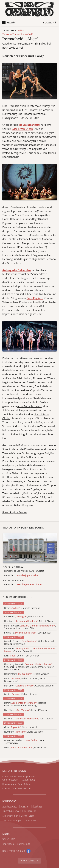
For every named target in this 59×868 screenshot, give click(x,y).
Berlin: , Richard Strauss (21, 694)
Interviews (36, 806)
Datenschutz (24, 844)
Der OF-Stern (28, 816)
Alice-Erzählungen (22, 129)
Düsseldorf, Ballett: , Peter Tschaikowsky (25, 742)
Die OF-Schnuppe (12, 821)
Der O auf (14, 851)
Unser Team (9, 839)
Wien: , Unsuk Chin (25, 748)
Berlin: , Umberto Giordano (22, 608)
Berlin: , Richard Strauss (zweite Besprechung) (25, 680)
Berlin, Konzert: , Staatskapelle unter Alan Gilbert (30, 627)
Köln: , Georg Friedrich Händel (22, 656)
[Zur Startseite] (29, 9)
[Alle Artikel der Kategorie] (30, 548)
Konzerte (24, 806)
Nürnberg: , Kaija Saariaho (23, 732)
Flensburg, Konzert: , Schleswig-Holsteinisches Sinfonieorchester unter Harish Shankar (29, 667)
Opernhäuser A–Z (12, 811)
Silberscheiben (10, 816)
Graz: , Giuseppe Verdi (21, 727)
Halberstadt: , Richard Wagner (27, 674)
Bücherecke (30, 811)
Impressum (8, 844)
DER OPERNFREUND (14, 771)
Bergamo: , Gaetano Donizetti (29, 650)
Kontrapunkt (30, 821)
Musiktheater (10, 806)
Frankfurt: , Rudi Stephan (29, 719)
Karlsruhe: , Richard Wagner (24, 617)
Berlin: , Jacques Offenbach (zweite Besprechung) (25, 704)
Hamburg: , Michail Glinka (29, 621)
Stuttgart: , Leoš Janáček (28, 633)
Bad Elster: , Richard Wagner (26, 710)
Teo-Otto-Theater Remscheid (18, 34)
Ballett (21, 31)
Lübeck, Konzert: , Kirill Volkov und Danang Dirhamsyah (29, 643)
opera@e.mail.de (22, 788)
